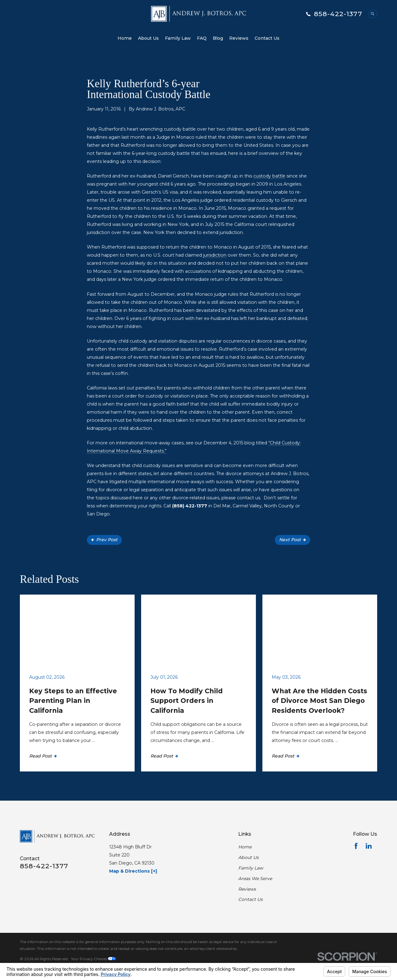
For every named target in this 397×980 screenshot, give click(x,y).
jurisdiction (215, 255)
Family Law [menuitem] (178, 38)
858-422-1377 (338, 14)
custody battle (269, 176)
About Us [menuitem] (148, 38)
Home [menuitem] (125, 38)
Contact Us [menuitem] (267, 38)
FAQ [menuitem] (202, 38)
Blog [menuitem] (218, 38)
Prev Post (104, 540)
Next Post (292, 540)
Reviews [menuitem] (239, 38)
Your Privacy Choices (94, 959)
